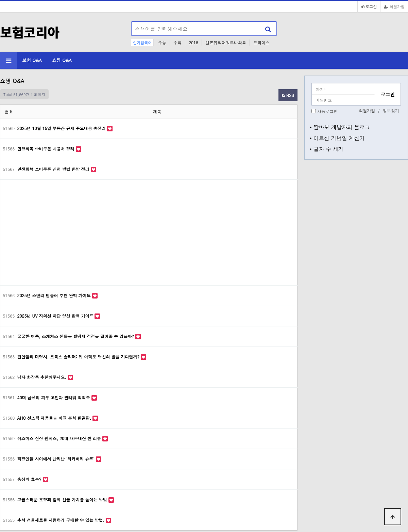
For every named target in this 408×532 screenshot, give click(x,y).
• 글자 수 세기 (327, 149)
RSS (288, 95)
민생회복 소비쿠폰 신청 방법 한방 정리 (54, 169)
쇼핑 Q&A (62, 60)
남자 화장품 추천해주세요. (43, 377)
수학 (177, 42)
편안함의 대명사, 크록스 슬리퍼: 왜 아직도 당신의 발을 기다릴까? (79, 357)
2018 (193, 42)
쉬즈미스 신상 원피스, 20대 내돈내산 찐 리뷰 (60, 438)
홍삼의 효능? (30, 479)
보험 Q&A (32, 60)
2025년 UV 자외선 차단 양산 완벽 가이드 (56, 316)
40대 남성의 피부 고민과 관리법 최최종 (54, 397)
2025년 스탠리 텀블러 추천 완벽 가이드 (55, 295)
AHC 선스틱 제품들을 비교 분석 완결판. (55, 418)
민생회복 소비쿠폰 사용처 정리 (47, 149)
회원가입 (394, 6)
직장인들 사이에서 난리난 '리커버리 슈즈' (57, 459)
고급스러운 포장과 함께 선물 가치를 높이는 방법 (63, 499)
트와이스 (261, 42)
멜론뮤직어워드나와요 (226, 42)
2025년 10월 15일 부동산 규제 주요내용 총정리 (62, 128)
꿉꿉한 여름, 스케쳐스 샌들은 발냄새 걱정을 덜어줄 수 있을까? (76, 336)
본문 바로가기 (0, 0)
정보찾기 (391, 110)
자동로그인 (327, 111)
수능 (162, 42)
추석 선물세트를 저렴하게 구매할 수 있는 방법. (62, 520)
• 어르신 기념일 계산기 (337, 138)
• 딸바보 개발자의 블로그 (340, 127)
